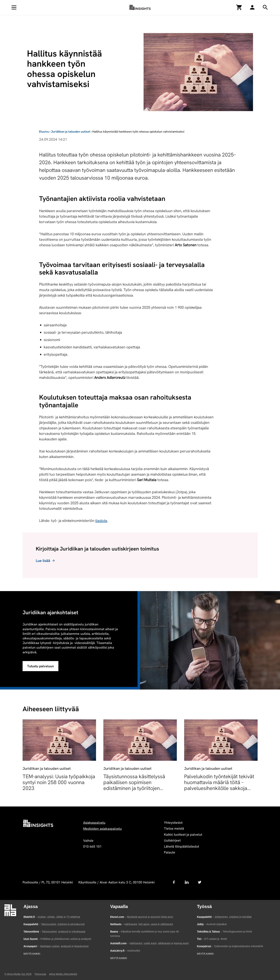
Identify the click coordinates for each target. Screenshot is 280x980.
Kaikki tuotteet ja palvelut (183, 834)
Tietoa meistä (174, 828)
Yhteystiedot (173, 823)
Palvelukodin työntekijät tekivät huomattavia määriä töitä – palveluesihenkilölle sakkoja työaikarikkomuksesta (219, 785)
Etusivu (44, 132)
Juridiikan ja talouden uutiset (71, 132)
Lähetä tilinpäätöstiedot (181, 846)
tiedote (101, 521)
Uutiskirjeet (172, 840)
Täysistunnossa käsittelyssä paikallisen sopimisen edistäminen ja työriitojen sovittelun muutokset (134, 785)
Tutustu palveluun (40, 666)
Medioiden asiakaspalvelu (102, 829)
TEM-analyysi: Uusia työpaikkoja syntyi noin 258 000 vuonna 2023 (59, 782)
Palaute (170, 852)
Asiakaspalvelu (94, 823)
